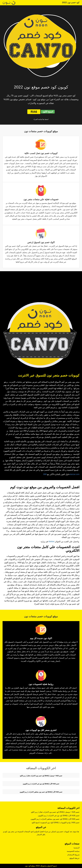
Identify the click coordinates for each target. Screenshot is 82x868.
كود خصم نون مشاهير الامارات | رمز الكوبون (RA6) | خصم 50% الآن (41, 792)
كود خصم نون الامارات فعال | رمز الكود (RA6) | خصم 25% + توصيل (41, 776)
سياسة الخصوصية (73, 851)
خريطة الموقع (75, 858)
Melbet (52, 542)
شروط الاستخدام (73, 855)
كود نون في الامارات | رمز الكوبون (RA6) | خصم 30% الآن (41, 784)
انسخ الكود (48, 112)
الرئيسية (77, 848)
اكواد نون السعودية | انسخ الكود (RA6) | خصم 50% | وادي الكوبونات (56, 823)
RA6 (34, 112)
